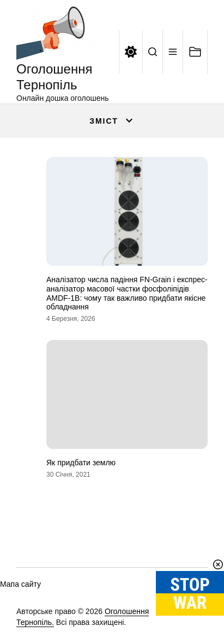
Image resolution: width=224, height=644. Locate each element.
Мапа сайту (20, 584)
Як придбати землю (81, 463)
